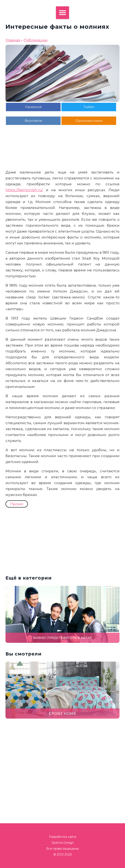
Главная (13, 40)
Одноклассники (89, 121)
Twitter (89, 107)
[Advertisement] (62, 159)
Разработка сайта (63, 837)
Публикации (36, 40)
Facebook (33, 107)
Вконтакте (33, 121)
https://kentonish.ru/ (24, 190)
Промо (17, 504)
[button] (120, 434)
